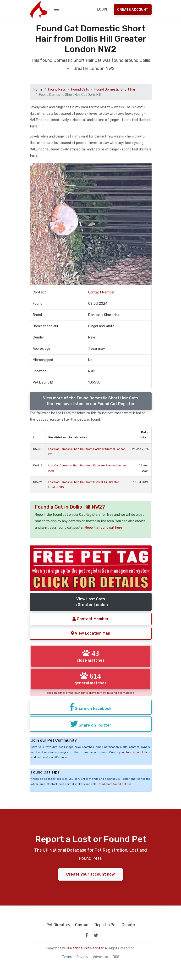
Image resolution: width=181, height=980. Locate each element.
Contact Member (101, 292)
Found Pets (57, 89)
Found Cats (80, 89)
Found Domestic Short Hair (115, 89)
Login (102, 9)
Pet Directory (58, 925)
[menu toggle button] (57, 10)
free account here (138, 752)
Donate (128, 925)
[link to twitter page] (96, 935)
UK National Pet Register (84, 948)
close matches (91, 656)
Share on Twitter (91, 724)
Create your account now (90, 874)
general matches (90, 679)
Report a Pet (106, 925)
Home (38, 89)
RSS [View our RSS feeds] (116, 957)
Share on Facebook (91, 707)
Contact (82, 925)
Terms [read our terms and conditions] (67, 957)
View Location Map (91, 633)
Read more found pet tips (115, 784)
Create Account (133, 10)
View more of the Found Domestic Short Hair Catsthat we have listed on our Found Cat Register (90, 401)
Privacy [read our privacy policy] (82, 957)
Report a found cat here (104, 528)
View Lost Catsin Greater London (91, 602)
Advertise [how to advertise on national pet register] (101, 957)
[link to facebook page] (87, 935)
